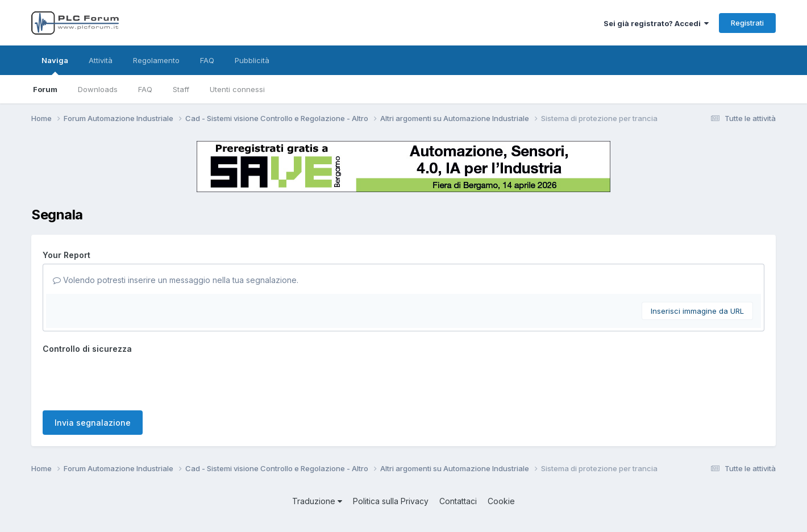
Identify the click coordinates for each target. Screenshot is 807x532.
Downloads (98, 89)
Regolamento (156, 60)
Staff (181, 89)
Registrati (747, 23)
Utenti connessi (237, 89)
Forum (45, 89)
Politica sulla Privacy (391, 501)
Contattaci (458, 501)
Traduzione (317, 501)
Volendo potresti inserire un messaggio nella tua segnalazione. (176, 280)
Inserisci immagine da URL (697, 311)
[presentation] (129, 380)
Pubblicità (252, 60)
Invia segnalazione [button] (93, 423)
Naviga (55, 65)
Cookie (501, 501)
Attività (101, 60)
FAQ (145, 89)
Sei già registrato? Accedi (656, 23)
